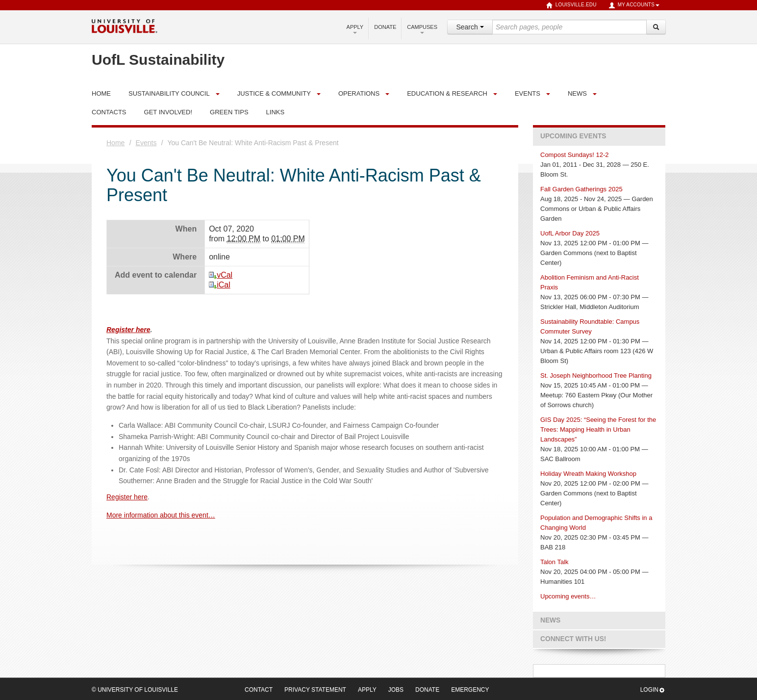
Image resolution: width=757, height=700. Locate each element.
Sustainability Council (169, 93)
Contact (259, 690)
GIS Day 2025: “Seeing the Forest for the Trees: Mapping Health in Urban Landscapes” (598, 429)
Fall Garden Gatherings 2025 (581, 189)
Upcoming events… (568, 596)
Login (653, 690)
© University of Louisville (135, 690)
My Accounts (634, 5)
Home (115, 143)
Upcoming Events (573, 136)
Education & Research (447, 93)
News (577, 93)
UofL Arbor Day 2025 (570, 233)
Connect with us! (573, 639)
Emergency (470, 690)
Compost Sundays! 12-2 (574, 155)
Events (528, 93)
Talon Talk (555, 562)
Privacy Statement (315, 690)
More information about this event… (161, 515)
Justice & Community (274, 93)
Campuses (422, 29)
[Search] (656, 27)
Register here (128, 330)
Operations (359, 93)
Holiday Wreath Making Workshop (588, 474)
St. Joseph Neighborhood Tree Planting (596, 376)
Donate (385, 27)
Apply (355, 29)
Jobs (396, 690)
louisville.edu (571, 5)
